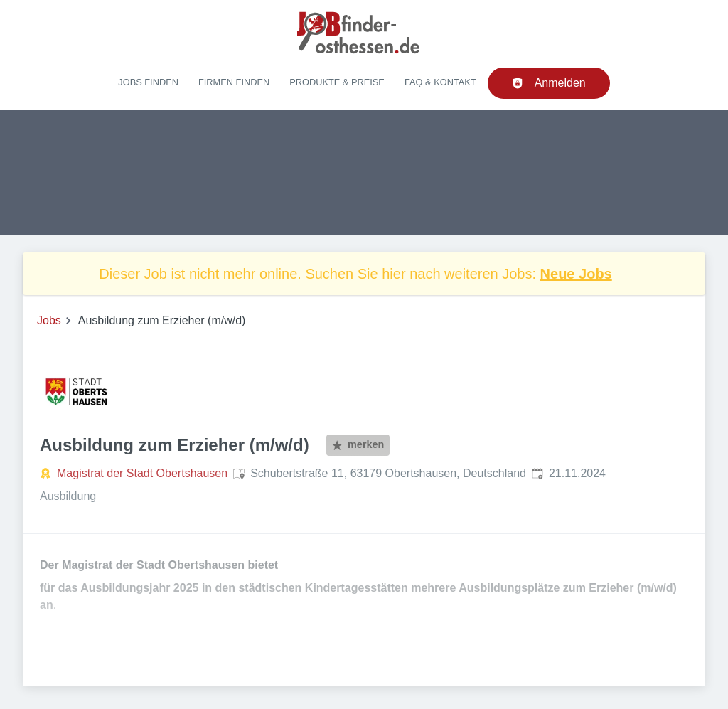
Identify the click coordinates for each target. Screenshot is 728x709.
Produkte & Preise (337, 82)
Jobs (49, 320)
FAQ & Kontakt (440, 82)
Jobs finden (148, 82)
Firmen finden (234, 82)
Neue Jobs (576, 274)
